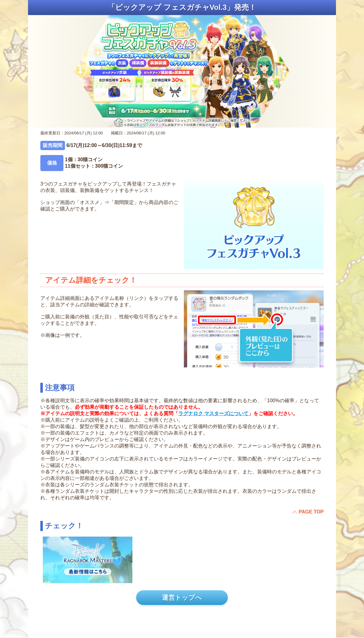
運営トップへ (182, 597)
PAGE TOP (311, 512)
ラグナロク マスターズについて (213, 413)
